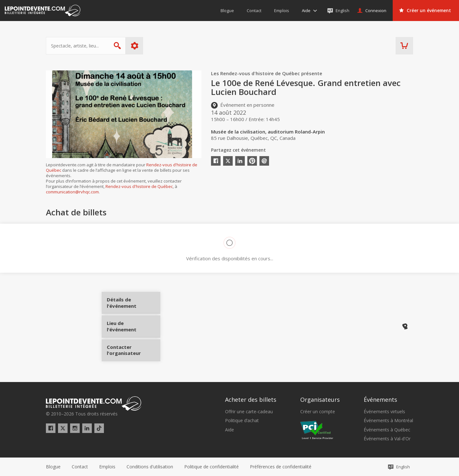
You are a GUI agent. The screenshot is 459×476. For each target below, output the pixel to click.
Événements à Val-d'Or (387, 439)
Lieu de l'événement (131, 326)
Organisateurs (320, 399)
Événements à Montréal (388, 421)
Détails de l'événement (131, 305)
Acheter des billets (251, 399)
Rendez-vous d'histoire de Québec (139, 186)
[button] (281, 467)
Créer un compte (318, 412)
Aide (229, 429)
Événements (380, 399)
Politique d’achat (242, 421)
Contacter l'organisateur (131, 348)
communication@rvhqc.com (72, 192)
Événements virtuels (384, 412)
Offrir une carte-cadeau (249, 412)
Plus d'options (135, 46)
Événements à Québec (387, 429)
